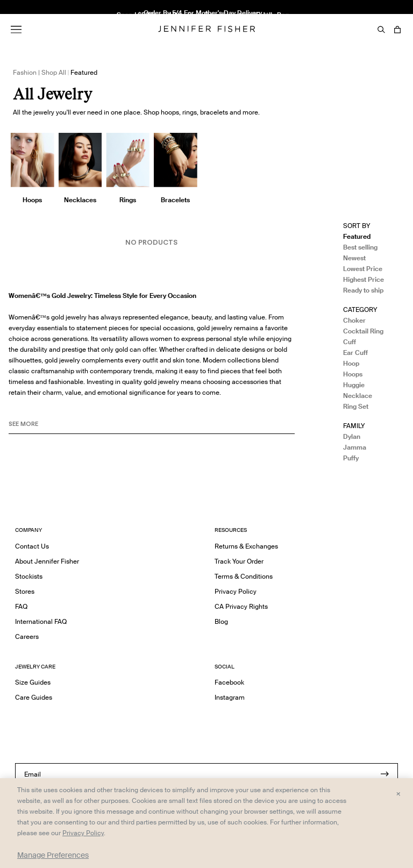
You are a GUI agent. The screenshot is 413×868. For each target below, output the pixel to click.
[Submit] (384, 774)
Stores (25, 591)
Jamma (355, 447)
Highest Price (364, 279)
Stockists (29, 576)
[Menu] (16, 30)
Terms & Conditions (244, 576)
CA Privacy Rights (241, 606)
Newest (354, 258)
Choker (354, 320)
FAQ (21, 606)
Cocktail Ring (363, 331)
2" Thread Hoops (128, 23)
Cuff (350, 342)
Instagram (230, 697)
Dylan (352, 436)
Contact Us (32, 546)
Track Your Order (239, 561)
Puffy (351, 458)
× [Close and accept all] (398, 793)
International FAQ (41, 621)
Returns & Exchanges (246, 546)
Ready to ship (363, 290)
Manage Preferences (53, 855)
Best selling (360, 247)
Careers (27, 636)
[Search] (381, 30)
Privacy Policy (236, 591)
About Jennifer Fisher (47, 561)
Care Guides (34, 697)
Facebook (229, 682)
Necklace (358, 396)
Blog (221, 621)
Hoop (351, 363)
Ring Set (356, 406)
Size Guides (33, 682)
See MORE (23, 424)
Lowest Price (363, 269)
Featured (357, 236)
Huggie (354, 385)
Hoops (353, 374)
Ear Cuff (355, 353)
